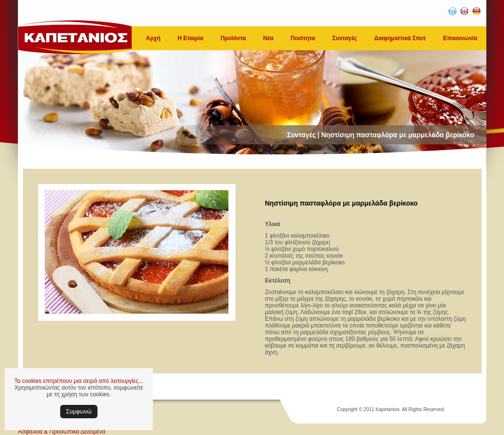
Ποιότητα (303, 38)
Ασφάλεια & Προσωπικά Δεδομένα (62, 432)
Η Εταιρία (191, 38)
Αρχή (153, 38)
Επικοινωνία (460, 38)
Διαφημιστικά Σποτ (400, 38)
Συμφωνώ (79, 412)
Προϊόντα (233, 38)
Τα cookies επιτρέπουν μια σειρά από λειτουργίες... (79, 381)
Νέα (268, 38)
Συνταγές (345, 38)
